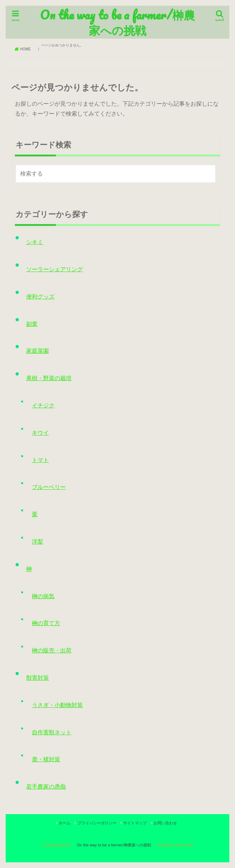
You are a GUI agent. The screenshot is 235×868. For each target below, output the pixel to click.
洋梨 (38, 542)
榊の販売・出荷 (52, 650)
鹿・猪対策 (46, 759)
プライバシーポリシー (97, 823)
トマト (40, 460)
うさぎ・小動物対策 (57, 705)
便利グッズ (40, 297)
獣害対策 (38, 678)
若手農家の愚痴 (46, 787)
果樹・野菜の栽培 (49, 378)
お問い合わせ (165, 823)
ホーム (65, 823)
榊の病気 (43, 596)
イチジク (43, 405)
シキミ (35, 242)
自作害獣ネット (52, 732)
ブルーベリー (49, 487)
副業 (32, 324)
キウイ (40, 433)
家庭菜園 (38, 351)
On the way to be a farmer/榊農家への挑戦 (117, 22)
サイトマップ (135, 823)
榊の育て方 (46, 623)
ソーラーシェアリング (55, 269)
